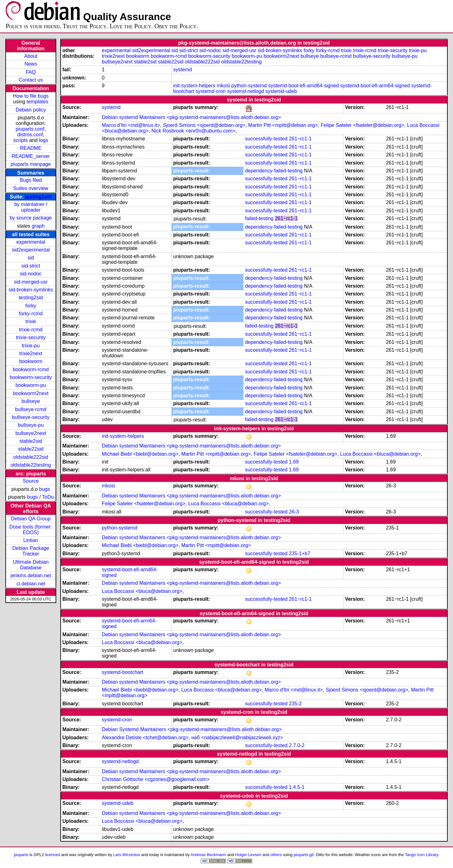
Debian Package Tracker (31, 551)
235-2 (295, 704)
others (276, 855)
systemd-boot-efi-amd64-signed (304, 86)
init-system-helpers (194, 86)
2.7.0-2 (297, 745)
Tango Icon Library (422, 855)
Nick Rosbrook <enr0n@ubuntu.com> (194, 131)
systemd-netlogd (246, 91)
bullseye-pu (31, 425)
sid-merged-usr (31, 282)
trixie (31, 321)
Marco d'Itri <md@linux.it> (131, 125)
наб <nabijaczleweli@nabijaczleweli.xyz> (237, 738)
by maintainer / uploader (31, 207)
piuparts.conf (30, 129)
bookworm (31, 361)
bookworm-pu (31, 385)
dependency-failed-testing (274, 171)
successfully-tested (266, 139)
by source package (31, 218)
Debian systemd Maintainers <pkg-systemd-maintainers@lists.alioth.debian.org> (191, 117)
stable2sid (31, 441)
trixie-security (31, 337)
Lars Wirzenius (127, 855)
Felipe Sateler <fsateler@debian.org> (363, 125)
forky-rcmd (31, 314)
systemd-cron (210, 91)
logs (44, 140)
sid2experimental (31, 250)
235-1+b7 (300, 553)
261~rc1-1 (300, 139)
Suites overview (31, 188)
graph (38, 226)
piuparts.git (304, 855)
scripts (20, 140)
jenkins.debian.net (31, 575)
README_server (31, 156)
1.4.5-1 (297, 787)
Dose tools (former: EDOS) (31, 530)
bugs (45, 489)
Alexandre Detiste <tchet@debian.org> (145, 738)
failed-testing (259, 218)
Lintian (31, 540)
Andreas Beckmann (208, 855)
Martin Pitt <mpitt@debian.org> (283, 125)
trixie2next (31, 353)
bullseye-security (31, 417)
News (31, 64)
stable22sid (31, 449)
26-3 (294, 512)
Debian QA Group (31, 519)
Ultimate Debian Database (31, 565)
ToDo (48, 497)
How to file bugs (31, 96)
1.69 (294, 462)
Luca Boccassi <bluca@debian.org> (380, 454)
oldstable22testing (31, 465)
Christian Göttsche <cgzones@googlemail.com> (156, 779)
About (31, 56)
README (31, 148)
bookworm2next (31, 393)
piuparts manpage (31, 164)
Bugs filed (31, 180)
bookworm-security (31, 377)
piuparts (21, 855)
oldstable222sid (31, 457)
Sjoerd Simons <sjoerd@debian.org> (204, 125)
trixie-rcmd (31, 330)
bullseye (31, 401)
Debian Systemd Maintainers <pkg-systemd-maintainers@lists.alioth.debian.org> (192, 729)
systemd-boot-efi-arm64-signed (375, 86)
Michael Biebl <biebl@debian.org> (140, 454)
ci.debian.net (31, 584)
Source (31, 481)
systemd (183, 70)
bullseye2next (31, 433)
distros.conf (30, 135)
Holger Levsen (248, 855)
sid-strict (31, 266)
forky (31, 306)
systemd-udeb (281, 91)
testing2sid (38, 197)
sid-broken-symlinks (31, 290)
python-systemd (249, 86)
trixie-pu (31, 346)
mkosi (223, 86)
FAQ (31, 72)
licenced (53, 855)
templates (38, 102)
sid (31, 258)
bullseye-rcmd (31, 409)
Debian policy (31, 110)
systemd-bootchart (123, 672)
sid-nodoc (31, 274)
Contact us (31, 80)
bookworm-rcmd (31, 369)
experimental (31, 242)
